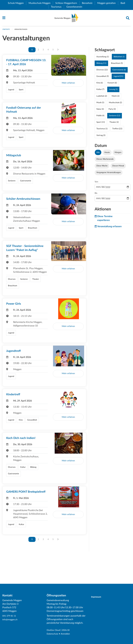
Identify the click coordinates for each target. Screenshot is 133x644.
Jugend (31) (118, 78)
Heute (107, 154)
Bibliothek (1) (119, 58)
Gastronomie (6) (119, 71)
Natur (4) (100, 111)
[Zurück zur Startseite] (66, 19)
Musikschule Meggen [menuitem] (41, 3)
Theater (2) (114, 124)
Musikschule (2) (115, 104)
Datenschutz (53, 634)
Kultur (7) (100, 91)
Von (96, 183)
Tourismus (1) (102, 130)
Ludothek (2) (102, 97)
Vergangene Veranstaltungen (109, 174)
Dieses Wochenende (105, 160)
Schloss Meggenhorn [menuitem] (67, 3)
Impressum (98, 597)
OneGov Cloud (54, 630)
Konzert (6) (112, 84)
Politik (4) (100, 117)
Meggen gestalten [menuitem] (108, 3)
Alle (98, 154)
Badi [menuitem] (124, 3)
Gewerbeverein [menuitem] (75, 7)
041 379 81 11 (10, 616)
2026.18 (68, 630)
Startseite (7, 31)
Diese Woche (102, 167)
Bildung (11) (101, 65)
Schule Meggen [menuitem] (17, 3)
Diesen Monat (118, 167)
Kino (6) (100, 84)
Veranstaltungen (23, 31)
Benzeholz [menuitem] (88, 3)
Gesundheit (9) (103, 78)
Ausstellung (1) (103, 58)
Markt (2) (116, 97)
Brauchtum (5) (117, 65)
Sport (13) (101, 124)
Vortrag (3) (101, 137)
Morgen (118, 154)
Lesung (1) (113, 91)
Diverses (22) (102, 71)
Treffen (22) (117, 130)
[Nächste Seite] (58, 51)
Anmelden (67, 634)
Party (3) (112, 111)
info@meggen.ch (11, 620)
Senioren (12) (115, 117)
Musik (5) (100, 104)
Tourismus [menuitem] (57, 7)
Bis (96, 195)
